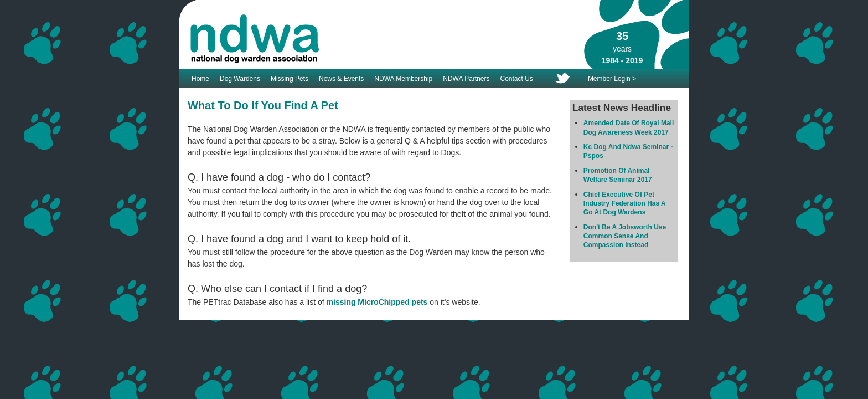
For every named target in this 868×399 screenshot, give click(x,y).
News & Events (341, 79)
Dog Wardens (240, 79)
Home (200, 79)
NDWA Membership (403, 79)
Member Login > (612, 79)
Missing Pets (290, 79)
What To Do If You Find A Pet (263, 105)
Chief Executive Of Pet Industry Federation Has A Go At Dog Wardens (624, 204)
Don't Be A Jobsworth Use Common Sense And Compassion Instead (625, 236)
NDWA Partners (466, 79)
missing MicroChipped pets (377, 302)
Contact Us (517, 79)
